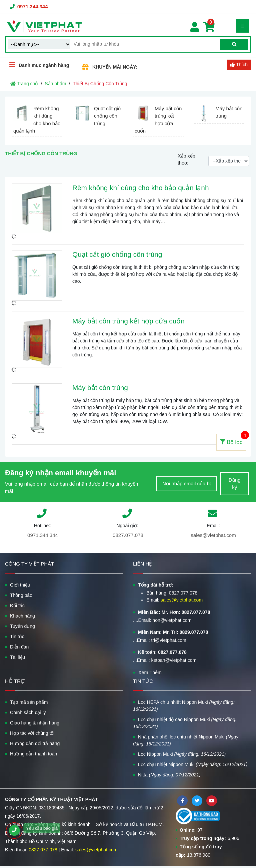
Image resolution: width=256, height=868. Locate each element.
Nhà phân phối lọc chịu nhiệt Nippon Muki (186, 740)
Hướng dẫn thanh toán (33, 754)
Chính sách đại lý (28, 712)
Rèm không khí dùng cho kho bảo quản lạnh (140, 188)
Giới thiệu (20, 585)
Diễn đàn (19, 647)
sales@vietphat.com (213, 535)
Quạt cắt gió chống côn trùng (117, 254)
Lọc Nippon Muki (182, 754)
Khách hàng (22, 616)
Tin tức (17, 637)
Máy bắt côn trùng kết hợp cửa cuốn (128, 321)
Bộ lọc (233, 439)
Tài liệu (17, 657)
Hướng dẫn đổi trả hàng (35, 743)
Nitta (169, 775)
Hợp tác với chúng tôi (32, 733)
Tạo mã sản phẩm (29, 702)
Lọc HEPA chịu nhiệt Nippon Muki (184, 706)
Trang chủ (24, 84)
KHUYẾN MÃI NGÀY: (115, 67)
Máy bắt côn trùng (100, 388)
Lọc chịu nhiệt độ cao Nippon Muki (185, 723)
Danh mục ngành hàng (37, 65)
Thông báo (21, 595)
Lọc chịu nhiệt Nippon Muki (193, 764)
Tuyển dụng (22, 626)
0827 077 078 (43, 850)
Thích (239, 65)
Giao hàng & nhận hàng (35, 723)
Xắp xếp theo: (186, 160)
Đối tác (17, 606)
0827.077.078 (128, 535)
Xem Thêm (150, 672)
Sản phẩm (55, 84)
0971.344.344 (33, 6)
